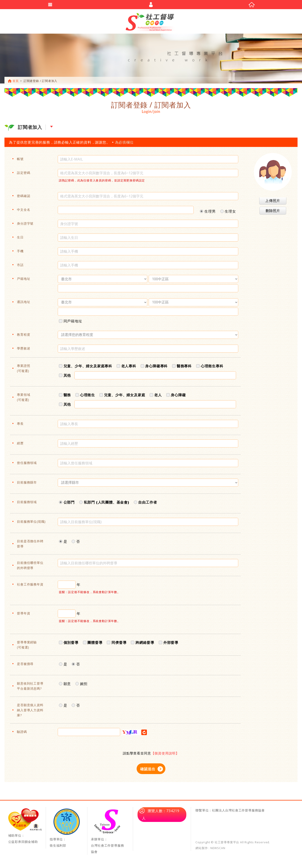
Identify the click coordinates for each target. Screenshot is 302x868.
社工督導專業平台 (151, 22)
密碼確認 (24, 198)
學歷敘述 (24, 350)
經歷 (20, 445)
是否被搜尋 (25, 666)
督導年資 (24, 615)
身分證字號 (25, 225)
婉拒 (81, 685)
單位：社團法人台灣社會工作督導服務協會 (233, 812)
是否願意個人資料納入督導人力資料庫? (30, 712)
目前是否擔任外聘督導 (30, 546)
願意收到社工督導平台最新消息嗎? (30, 688)
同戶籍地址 (71, 322)
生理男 (208, 212)
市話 (20, 267)
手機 (20, 253)
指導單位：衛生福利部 (66, 830)
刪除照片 (273, 213)
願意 (65, 685)
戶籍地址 (24, 281)
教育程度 (24, 336)
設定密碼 (24, 175)
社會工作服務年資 (30, 586)
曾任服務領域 (27, 465)
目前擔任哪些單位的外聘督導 (30, 567)
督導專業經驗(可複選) (27, 647)
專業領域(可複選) (24, 399)
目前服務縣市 (27, 484)
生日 (20, 239)
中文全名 (24, 212)
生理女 (228, 212)
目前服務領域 (27, 504)
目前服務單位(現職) (31, 523)
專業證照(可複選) (24, 370)
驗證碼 (22, 734)
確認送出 (148, 771)
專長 (20, 426)
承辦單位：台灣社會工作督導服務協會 (108, 833)
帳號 (20, 161)
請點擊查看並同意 (151, 755)
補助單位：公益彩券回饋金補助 (25, 828)
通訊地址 (24, 304)
